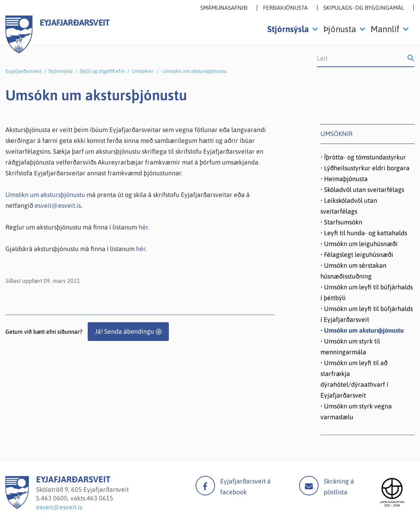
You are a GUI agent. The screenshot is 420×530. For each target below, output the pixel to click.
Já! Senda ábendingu (124, 331)
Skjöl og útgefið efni (102, 71)
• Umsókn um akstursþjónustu (194, 71)
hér (143, 227)
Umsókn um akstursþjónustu (45, 195)
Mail (309, 486)
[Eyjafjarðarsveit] (17, 507)
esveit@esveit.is (58, 205)
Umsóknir (143, 71)
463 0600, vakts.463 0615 (77, 498)
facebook (205, 486)
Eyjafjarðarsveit (23, 71)
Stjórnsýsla (61, 71)
